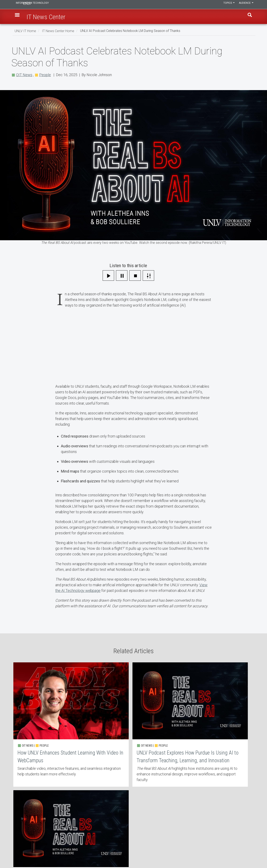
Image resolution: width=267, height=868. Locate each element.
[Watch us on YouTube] (251, 853)
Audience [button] (245, 5)
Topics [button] (226, 5)
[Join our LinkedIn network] (247, 853)
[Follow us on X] (249, 853)
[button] (19, 17)
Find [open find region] (248, 17)
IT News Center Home (58, 31)
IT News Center (28, 829)
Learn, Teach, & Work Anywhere (38, 818)
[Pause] (122, 275)
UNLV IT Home (25, 31)
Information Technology (43, 5)
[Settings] (148, 275)
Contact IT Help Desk (113, 818)
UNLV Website (190, 829)
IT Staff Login (26, 840)
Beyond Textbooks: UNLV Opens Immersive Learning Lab (215, 722)
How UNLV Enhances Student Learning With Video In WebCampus (52, 722)
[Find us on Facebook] (243, 853)
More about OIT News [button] (114, 797)
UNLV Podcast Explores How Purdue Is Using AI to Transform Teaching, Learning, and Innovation (133, 722)
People (45, 75)
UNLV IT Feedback (192, 818)
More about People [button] (156, 797)
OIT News (24, 75)
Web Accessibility (111, 840)
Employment (107, 829)
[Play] (108, 275)
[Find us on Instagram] (245, 853)
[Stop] (135, 275)
